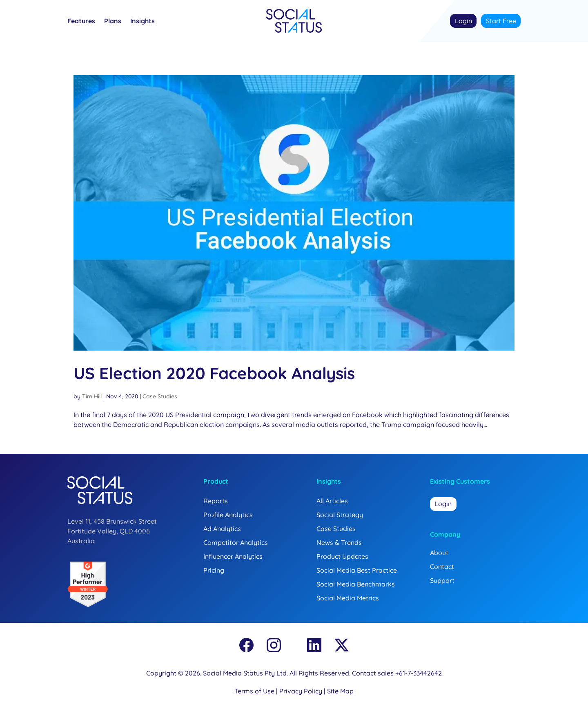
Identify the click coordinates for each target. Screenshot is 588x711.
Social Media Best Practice (357, 570)
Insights (143, 21)
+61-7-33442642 (419, 673)
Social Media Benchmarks (356, 584)
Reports (216, 501)
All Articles (332, 501)
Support (442, 580)
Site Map (340, 691)
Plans (113, 21)
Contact (442, 567)
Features (81, 21)
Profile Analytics (228, 515)
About (439, 553)
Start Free (501, 21)
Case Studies (160, 396)
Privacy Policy (301, 691)
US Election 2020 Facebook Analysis (214, 373)
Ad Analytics (222, 529)
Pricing (214, 570)
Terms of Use (254, 691)
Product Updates (342, 556)
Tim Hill (92, 396)
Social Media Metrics (348, 598)
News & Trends (339, 542)
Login (463, 21)
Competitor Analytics (236, 542)
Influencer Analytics (233, 556)
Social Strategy (340, 515)
